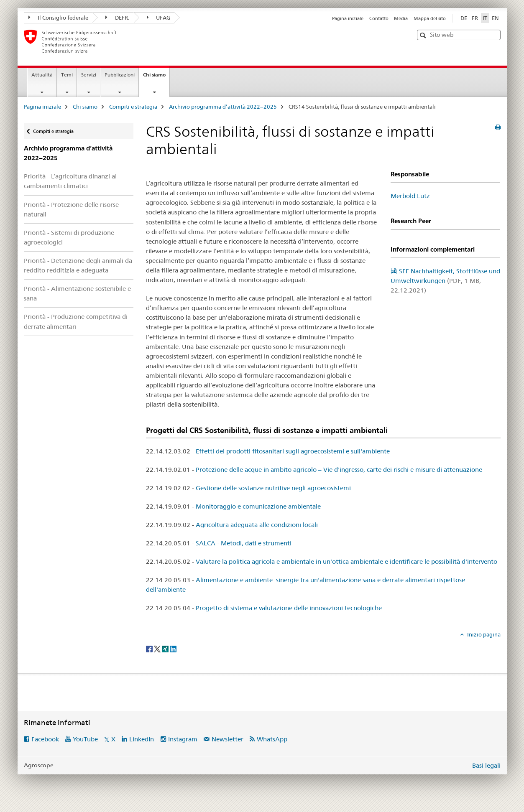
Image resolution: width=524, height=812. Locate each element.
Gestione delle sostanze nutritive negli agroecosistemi (273, 488)
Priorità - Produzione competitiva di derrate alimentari (76, 321)
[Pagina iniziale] (143, 41)
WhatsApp (272, 739)
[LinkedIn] (173, 649)
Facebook (45, 739)
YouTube (85, 739)
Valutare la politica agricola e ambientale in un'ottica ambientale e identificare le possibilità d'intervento (346, 561)
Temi (67, 75)
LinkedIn (142, 739)
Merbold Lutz (410, 196)
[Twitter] (158, 649)
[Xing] (166, 649)
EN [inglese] (495, 18)
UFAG (159, 18)
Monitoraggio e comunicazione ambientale (258, 506)
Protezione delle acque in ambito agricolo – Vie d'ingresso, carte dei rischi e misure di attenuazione (339, 470)
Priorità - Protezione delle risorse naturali (71, 209)
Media (401, 18)
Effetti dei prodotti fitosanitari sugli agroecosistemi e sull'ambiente (293, 451)
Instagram (183, 739)
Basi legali (486, 765)
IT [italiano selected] (485, 18)
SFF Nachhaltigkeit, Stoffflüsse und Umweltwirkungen (445, 281)
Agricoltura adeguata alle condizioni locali (257, 525)
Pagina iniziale (348, 18)
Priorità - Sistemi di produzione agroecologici (69, 237)
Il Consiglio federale (59, 18)
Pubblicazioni (120, 75)
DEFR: (118, 18)
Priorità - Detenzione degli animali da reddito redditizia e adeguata (78, 265)
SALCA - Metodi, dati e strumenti (244, 543)
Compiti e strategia (133, 107)
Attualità (42, 75)
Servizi (89, 75)
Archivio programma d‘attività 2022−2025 (223, 107)
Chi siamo (156, 77)
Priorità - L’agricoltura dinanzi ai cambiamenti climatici (70, 181)
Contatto (379, 18)
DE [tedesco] (464, 18)
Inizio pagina (483, 634)
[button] (424, 35)
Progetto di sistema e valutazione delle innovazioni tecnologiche (289, 608)
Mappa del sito (430, 18)
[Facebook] (150, 649)
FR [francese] (475, 18)
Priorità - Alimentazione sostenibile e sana (77, 293)
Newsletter (227, 739)
